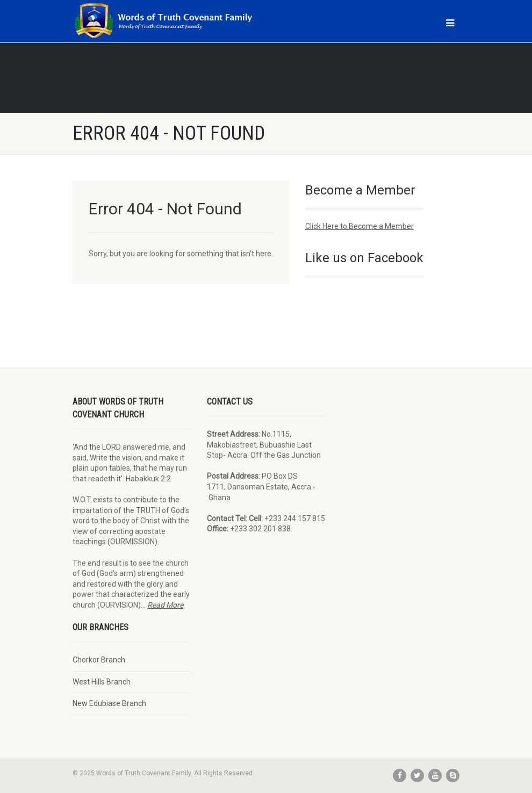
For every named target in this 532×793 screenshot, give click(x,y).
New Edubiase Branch (109, 703)
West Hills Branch (102, 682)
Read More (165, 605)
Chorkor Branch (99, 660)
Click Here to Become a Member (360, 226)
